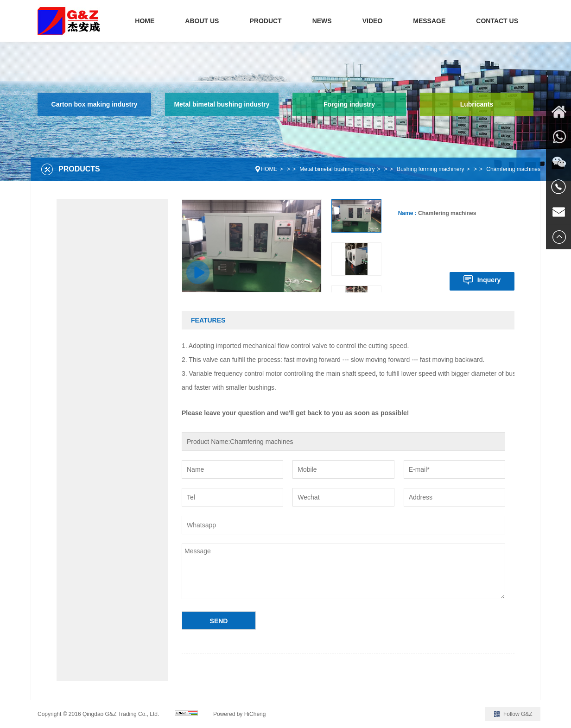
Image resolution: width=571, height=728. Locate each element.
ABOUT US (202, 21)
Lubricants (477, 104)
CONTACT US (497, 21)
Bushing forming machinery (430, 169)
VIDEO (373, 21)
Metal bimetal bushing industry (222, 104)
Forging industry (349, 104)
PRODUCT (265, 21)
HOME (145, 21)
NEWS (322, 21)
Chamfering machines (513, 169)
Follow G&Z (518, 714)
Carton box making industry (95, 104)
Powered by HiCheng (239, 714)
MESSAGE (429, 21)
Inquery (489, 280)
